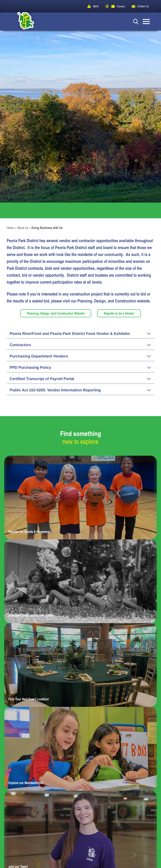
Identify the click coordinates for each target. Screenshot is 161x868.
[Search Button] (136, 21)
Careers (121, 6)
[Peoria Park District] (23, 22)
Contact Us (143, 6)
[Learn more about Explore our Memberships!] (80, 750)
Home (10, 229)
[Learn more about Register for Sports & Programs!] (80, 499)
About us (23, 229)
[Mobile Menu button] (146, 22)
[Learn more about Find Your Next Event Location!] (80, 666)
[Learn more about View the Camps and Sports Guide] (80, 583)
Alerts (96, 6)
